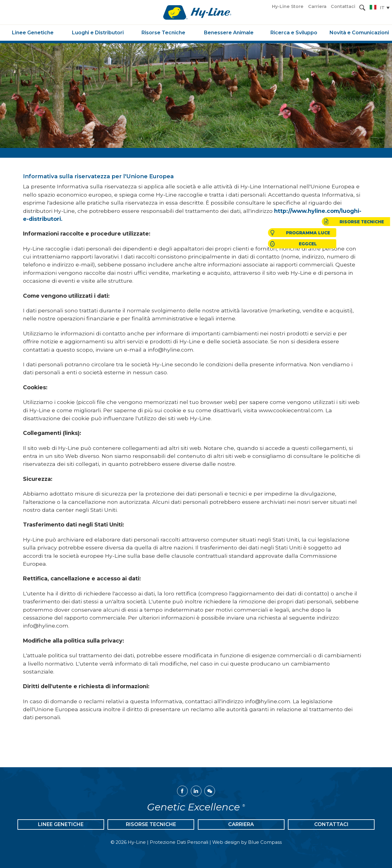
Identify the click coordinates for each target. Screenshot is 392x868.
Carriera (241, 824)
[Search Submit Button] (362, 8)
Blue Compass (265, 842)
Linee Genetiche (61, 824)
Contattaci (331, 824)
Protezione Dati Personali (179, 842)
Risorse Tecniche (151, 824)
